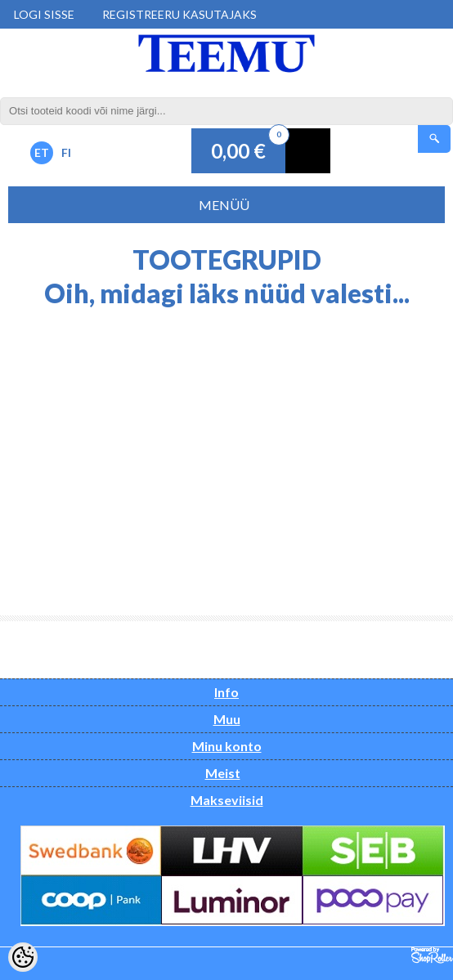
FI (66, 152)
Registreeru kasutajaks (179, 14)
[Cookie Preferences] (23, 957)
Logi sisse (44, 14)
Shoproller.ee (432, 955)
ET (42, 152)
